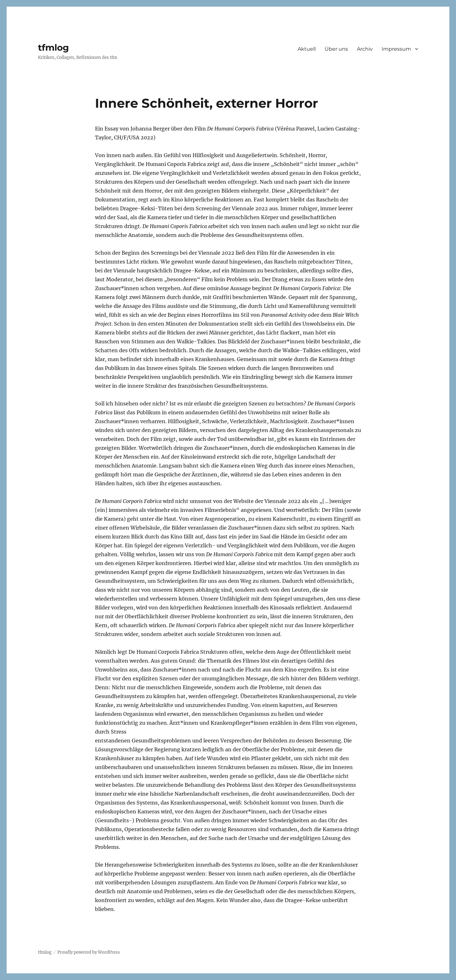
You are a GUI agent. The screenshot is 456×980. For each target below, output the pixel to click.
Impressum (396, 49)
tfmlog (54, 48)
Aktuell (307, 49)
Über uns (336, 49)
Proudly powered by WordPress (89, 952)
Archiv (365, 49)
